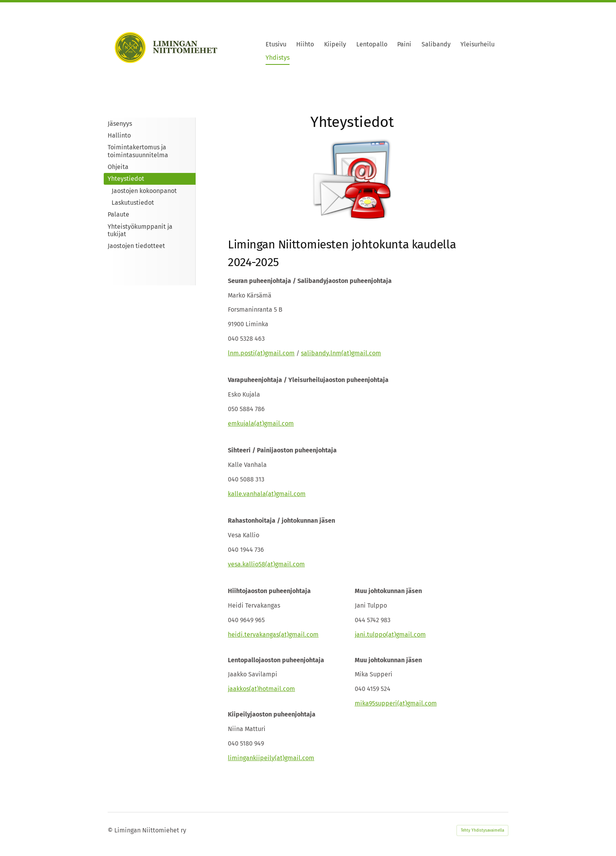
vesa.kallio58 (247, 564)
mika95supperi (376, 703)
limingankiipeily (251, 758)
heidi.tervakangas (253, 635)
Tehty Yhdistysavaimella (482, 830)
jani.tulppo (370, 635)
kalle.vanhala (247, 494)
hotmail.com (277, 689)
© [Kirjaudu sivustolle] (111, 830)
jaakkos (238, 689)
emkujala (241, 423)
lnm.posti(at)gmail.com (261, 353)
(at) (346, 353)
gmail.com (366, 353)
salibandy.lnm (321, 353)
